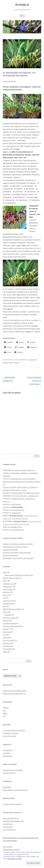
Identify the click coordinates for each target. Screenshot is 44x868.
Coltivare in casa (8, 584)
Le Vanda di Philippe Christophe (14, 730)
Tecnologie (7, 646)
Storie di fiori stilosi (9, 736)
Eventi (5, 595)
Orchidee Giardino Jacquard (12, 804)
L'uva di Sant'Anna (18, 510)
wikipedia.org (7, 756)
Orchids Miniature (9, 773)
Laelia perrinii (16, 504)
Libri (4, 606)
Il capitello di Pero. (16, 527)
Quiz (4, 635)
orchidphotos (8, 750)
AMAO (5, 713)
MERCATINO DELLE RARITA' (12, 609)
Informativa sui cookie (14, 859)
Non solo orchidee (9, 618)
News (5, 612)
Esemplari (6, 592)
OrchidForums (8, 824)
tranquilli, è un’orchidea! (34, 381)
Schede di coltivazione (11, 555)
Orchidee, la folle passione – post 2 (15, 490)
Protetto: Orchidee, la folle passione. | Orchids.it (19, 487)
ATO (4, 716)
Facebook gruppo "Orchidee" (13, 770)
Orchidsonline (8, 827)
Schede (5, 638)
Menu (22, 16)
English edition (8, 589)
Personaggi (7, 632)
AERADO (6, 708)
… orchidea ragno (27, 496)
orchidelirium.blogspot (11, 733)
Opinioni (6, 620)
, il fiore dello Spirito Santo (26, 493)
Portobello (8, 615)
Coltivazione (7, 586)
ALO (4, 711)
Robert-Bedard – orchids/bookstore (15, 790)
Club (4, 581)
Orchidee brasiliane (10, 623)
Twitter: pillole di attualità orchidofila (17, 575)
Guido (17, 362)
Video (5, 652)
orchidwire (7, 753)
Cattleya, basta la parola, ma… (25, 470)
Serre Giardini (8, 847)
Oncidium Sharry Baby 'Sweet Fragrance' (17, 552)
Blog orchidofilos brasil (11, 818)
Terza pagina (7, 649)
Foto (4, 598)
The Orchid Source (9, 830)
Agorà (5, 572)
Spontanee (7, 643)
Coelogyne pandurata (10, 550)
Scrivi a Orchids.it (9, 640)
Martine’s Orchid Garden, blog (13, 821)
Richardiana (7, 787)
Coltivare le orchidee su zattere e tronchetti (18, 544)
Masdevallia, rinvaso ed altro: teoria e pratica (18, 558)
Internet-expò (8, 603)
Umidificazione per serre (11, 849)
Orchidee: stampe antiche (12, 626)
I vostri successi (8, 601)
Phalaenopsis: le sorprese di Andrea (15, 547)
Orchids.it (22, 5)
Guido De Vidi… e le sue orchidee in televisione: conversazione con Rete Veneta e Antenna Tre (22, 482)
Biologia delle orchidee (11, 578)
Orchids (31, 360)
